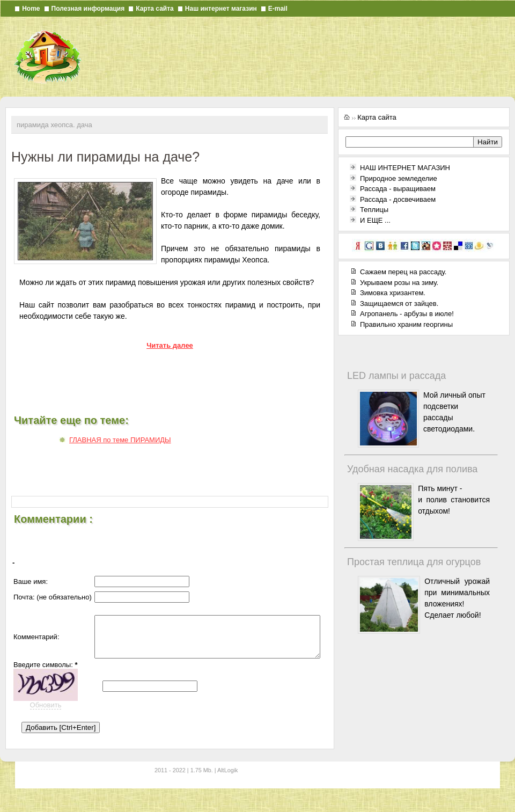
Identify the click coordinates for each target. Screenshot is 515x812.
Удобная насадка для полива (412, 469)
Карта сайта (155, 9)
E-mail (278, 9)
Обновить (46, 718)
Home (31, 9)
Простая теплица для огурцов (414, 562)
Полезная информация (88, 9)
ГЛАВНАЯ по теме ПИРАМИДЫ (120, 440)
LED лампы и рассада (396, 376)
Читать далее (170, 345)
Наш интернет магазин (221, 9)
